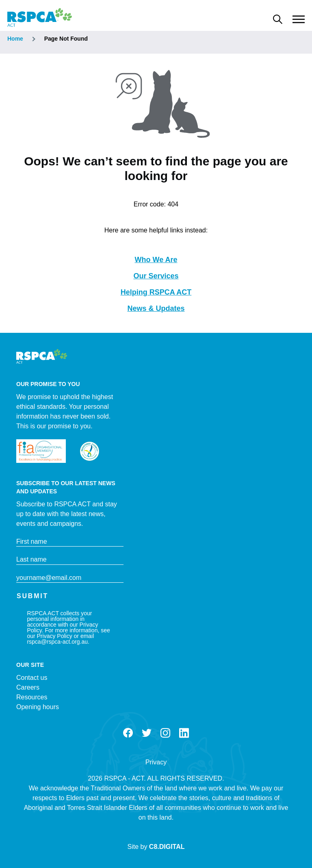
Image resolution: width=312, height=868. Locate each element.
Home (15, 39)
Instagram (165, 733)
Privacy (156, 762)
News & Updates (156, 308)
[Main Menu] (299, 20)
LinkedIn (184, 733)
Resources (32, 697)
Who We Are (156, 260)
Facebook (128, 733)
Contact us (32, 678)
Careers (28, 687)
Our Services (156, 276)
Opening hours (38, 707)
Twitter (147, 733)
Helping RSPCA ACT (156, 292)
